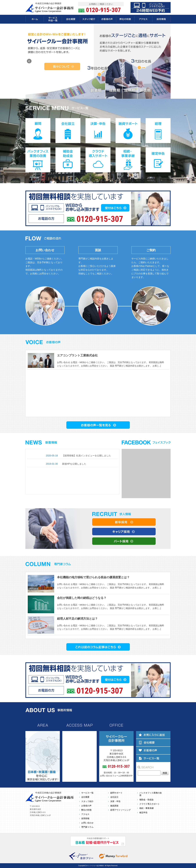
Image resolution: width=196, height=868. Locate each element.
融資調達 (114, 806)
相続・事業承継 (146, 808)
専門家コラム (87, 827)
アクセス (85, 814)
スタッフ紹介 (87, 801)
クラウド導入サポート (150, 804)
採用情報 (85, 819)
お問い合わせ (87, 823)
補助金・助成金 (146, 800)
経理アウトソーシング (121, 810)
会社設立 (114, 797)
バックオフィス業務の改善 (151, 794)
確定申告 (143, 813)
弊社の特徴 (86, 810)
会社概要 (85, 797)
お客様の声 (86, 806)
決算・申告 (115, 801)
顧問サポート (116, 793)
